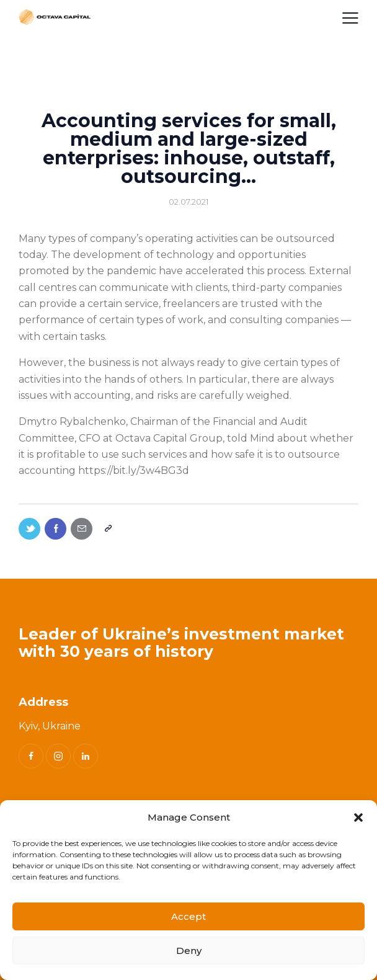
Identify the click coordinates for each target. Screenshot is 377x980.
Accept (188, 916)
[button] (358, 817)
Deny (189, 951)
